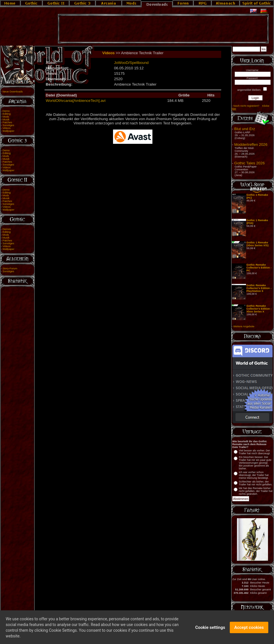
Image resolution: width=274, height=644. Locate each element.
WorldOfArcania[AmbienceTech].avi (75, 101)
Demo (6, 111)
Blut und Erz (245, 129)
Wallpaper (9, 131)
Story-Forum (10, 268)
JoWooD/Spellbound (131, 63)
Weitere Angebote (244, 326)
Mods (6, 117)
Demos (7, 229)
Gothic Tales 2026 (249, 163)
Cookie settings (210, 632)
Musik (6, 120)
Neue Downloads (13, 92)
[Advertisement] (163, 29)
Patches (7, 122)
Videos (7, 128)
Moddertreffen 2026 (251, 145)
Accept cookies (249, 632)
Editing (7, 114)
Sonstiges (8, 125)
